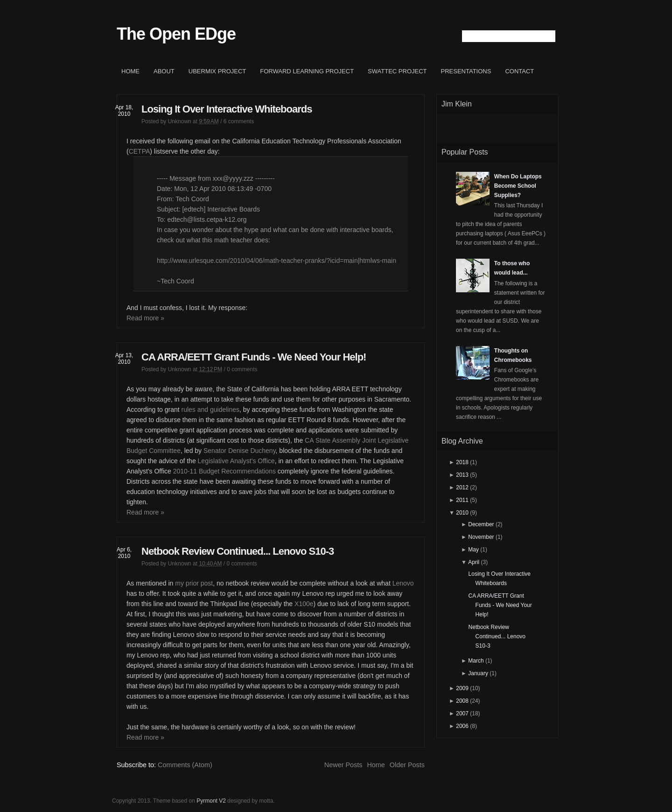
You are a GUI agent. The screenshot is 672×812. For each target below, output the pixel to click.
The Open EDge (176, 34)
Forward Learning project (307, 71)
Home (130, 71)
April (474, 562)
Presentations (466, 71)
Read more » (145, 318)
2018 (462, 462)
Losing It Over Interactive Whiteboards (227, 109)
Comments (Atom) (185, 765)
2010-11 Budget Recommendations (224, 471)
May (473, 550)
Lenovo (403, 583)
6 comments (239, 121)
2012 (462, 487)
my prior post (194, 583)
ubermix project (217, 71)
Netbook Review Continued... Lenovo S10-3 (238, 551)
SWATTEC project (397, 71)
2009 (462, 688)
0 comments (242, 369)
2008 (462, 701)
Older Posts (407, 765)
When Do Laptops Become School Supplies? (518, 186)
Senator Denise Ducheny (240, 451)
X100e (304, 604)
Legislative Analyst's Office (236, 461)
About (164, 71)
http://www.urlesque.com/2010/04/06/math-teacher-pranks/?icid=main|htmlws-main (276, 261)
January (478, 673)
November (481, 537)
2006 (462, 726)
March (476, 661)
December (481, 524)
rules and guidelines (211, 410)
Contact (519, 71)
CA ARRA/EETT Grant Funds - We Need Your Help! (254, 357)
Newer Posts (343, 765)
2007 (462, 713)
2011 (462, 500)
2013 (462, 475)
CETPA (140, 151)
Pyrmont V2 (211, 801)
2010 (462, 513)
